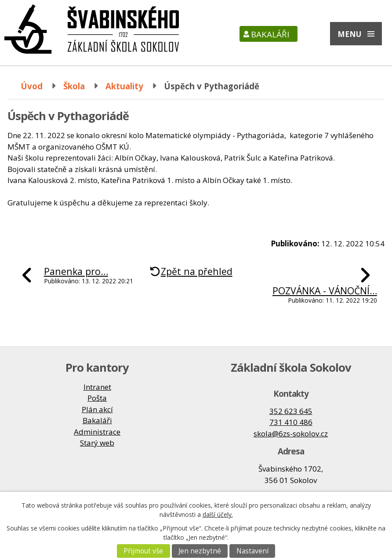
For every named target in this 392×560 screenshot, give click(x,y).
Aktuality (124, 86)
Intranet (97, 387)
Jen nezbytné (200, 551)
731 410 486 (291, 422)
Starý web (97, 443)
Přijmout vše (143, 551)
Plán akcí (97, 409)
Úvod (32, 86)
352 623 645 (291, 411)
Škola (74, 86)
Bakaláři (270, 34)
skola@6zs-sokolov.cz (291, 434)
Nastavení (252, 551)
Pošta (97, 398)
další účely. (218, 514)
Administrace (97, 432)
